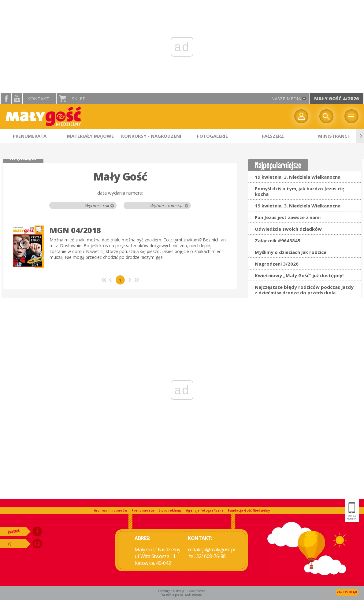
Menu (351, 116)
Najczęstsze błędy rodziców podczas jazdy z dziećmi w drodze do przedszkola (304, 290)
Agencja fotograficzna (205, 510)
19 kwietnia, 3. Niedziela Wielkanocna (298, 177)
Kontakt (38, 99)
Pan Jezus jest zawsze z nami (288, 217)
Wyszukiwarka (326, 116)
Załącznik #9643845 (278, 240)
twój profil (301, 116)
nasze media (286, 99)
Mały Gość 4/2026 (336, 99)
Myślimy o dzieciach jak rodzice (291, 252)
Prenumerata (143, 510)
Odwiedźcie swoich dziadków (288, 229)
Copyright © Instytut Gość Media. (182, 591)
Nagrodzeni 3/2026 (277, 264)
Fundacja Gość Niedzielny (249, 510)
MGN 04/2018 (75, 230)
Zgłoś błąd (347, 592)
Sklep (79, 99)
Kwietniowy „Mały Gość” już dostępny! (299, 275)
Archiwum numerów (111, 510)
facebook (6, 99)
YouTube (17, 99)
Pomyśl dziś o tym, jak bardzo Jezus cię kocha (299, 191)
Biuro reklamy (170, 510)
